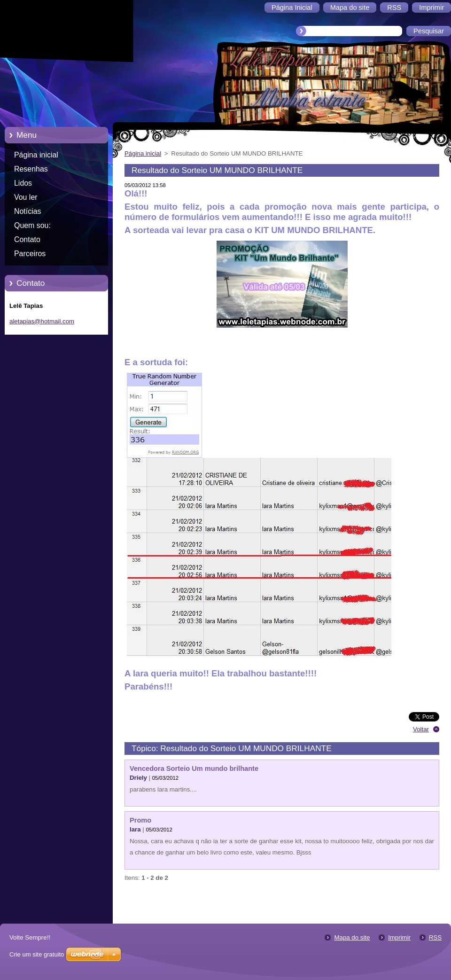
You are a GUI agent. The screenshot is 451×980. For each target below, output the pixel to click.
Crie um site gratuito (37, 954)
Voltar (421, 729)
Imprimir (399, 937)
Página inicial (36, 155)
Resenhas (31, 169)
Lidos (23, 183)
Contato (27, 239)
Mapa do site (352, 937)
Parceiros (30, 254)
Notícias (28, 211)
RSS (435, 937)
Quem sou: (32, 225)
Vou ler (26, 197)
